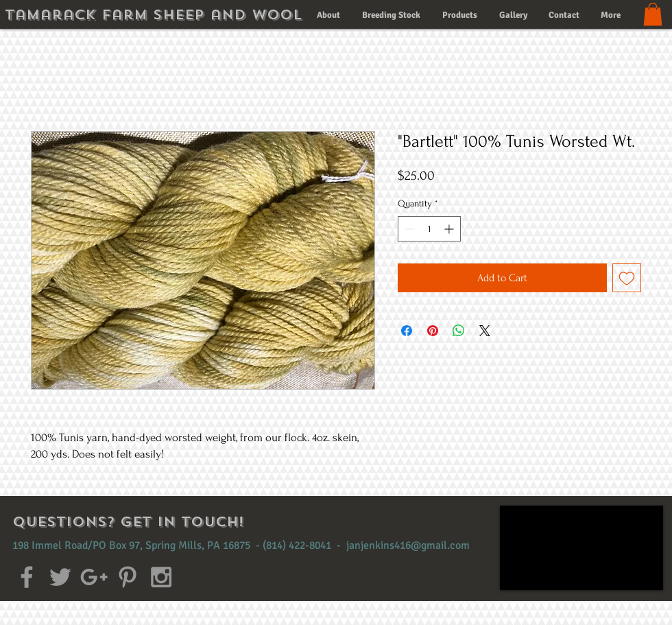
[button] (653, 14)
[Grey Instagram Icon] (161, 577)
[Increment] (450, 229)
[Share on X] (485, 331)
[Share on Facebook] (407, 331)
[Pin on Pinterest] (433, 331)
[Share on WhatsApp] (459, 331)
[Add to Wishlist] (627, 278)
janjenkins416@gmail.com (408, 545)
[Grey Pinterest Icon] (128, 577)
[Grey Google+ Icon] (94, 577)
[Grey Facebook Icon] (27, 577)
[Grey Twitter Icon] (60, 577)
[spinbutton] (429, 229)
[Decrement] (408, 229)
